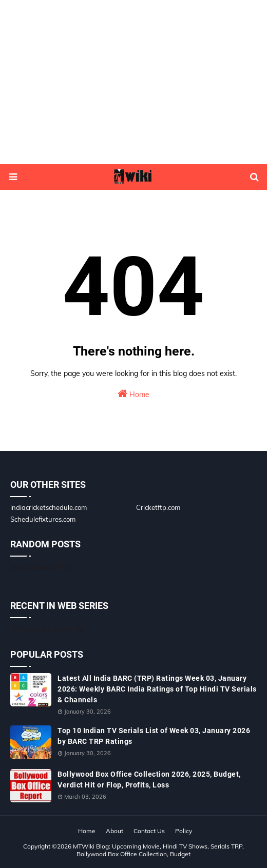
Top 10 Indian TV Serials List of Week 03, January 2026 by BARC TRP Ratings (154, 736)
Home (133, 394)
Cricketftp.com (158, 507)
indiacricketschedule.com (49, 507)
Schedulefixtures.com (43, 519)
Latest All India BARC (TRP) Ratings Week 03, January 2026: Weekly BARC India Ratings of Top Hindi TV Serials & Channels (157, 689)
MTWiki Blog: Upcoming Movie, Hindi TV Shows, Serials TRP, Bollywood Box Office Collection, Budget (158, 850)
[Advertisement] (133, 82)
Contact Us (149, 831)
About (115, 831)
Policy (184, 831)
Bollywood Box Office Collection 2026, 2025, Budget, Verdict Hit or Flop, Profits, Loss (149, 780)
